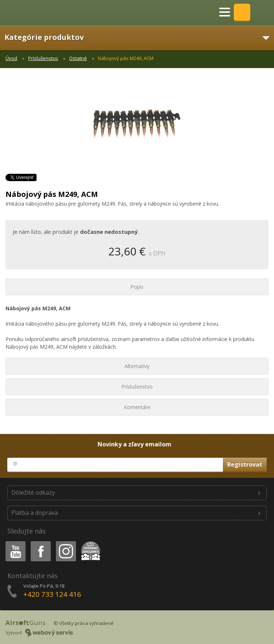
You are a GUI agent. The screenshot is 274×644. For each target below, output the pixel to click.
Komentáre (137, 407)
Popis (137, 287)
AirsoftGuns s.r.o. (31, 13)
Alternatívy (137, 366)
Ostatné (78, 58)
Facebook (40, 542)
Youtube (13, 542)
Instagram (65, 542)
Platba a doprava (35, 513)
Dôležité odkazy (33, 493)
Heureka (89, 542)
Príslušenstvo (43, 58)
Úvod (11, 58)
